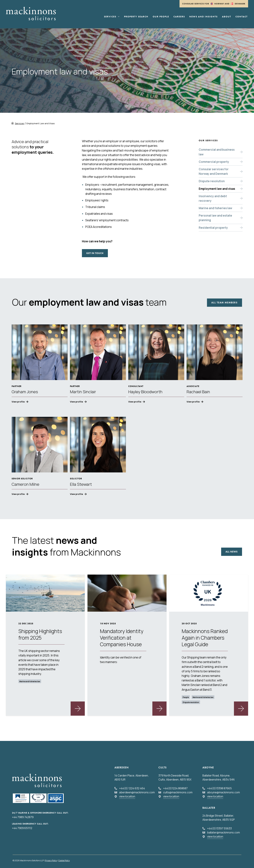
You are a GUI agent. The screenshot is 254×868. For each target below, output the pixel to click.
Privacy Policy (51, 860)
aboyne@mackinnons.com (223, 792)
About (227, 17)
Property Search (136, 17)
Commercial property (214, 162)
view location (127, 796)
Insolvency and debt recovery (213, 198)
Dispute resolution (212, 181)
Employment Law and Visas (41, 123)
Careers (179, 17)
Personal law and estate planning (215, 218)
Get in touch (95, 253)
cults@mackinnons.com (178, 792)
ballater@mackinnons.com (223, 832)
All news (232, 552)
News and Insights (203, 17)
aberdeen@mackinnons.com (137, 792)
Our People (161, 17)
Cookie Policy (64, 860)
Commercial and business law (217, 152)
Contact (242, 17)
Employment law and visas (217, 189)
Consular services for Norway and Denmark (214, 171)
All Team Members (225, 303)
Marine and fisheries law (215, 208)
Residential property (213, 228)
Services (112, 17)
